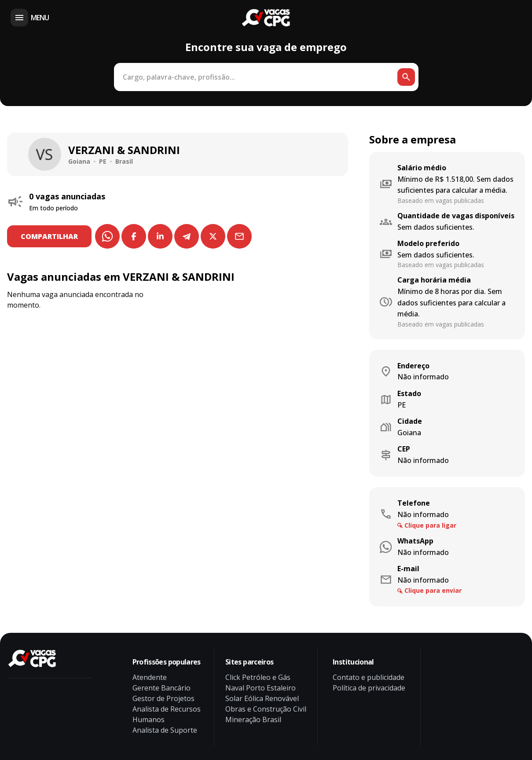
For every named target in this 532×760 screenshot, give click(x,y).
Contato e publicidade (369, 677)
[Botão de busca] (406, 77)
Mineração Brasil (253, 720)
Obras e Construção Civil (266, 709)
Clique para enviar (433, 590)
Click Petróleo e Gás (258, 677)
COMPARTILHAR (50, 236)
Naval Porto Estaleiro (260, 688)
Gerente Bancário (161, 688)
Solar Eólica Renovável (262, 698)
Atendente (150, 677)
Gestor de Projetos (163, 698)
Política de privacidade (369, 688)
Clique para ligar (430, 525)
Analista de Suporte (165, 730)
